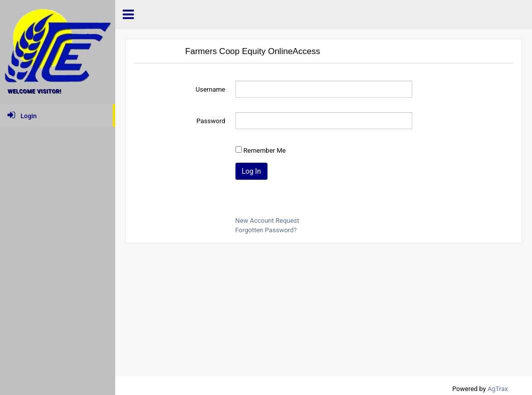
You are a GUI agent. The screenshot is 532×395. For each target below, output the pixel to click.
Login (22, 115)
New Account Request (268, 221)
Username (211, 89)
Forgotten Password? (266, 230)
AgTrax (498, 389)
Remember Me (265, 150)
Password (211, 121)
